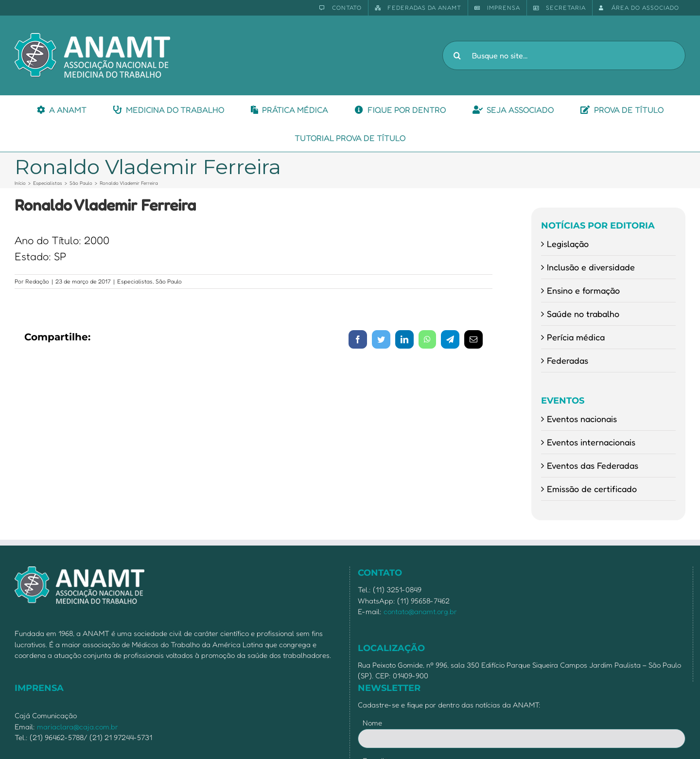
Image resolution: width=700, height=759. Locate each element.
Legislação (568, 244)
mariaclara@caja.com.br (78, 727)
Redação (37, 281)
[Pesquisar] (457, 55)
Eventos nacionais (582, 419)
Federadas (568, 360)
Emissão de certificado (592, 489)
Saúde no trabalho (583, 314)
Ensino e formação (583, 290)
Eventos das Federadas (593, 465)
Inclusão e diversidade (591, 267)
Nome (372, 723)
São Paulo (169, 281)
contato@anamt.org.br (420, 611)
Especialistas (135, 281)
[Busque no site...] (564, 55)
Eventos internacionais (591, 442)
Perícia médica (576, 337)
